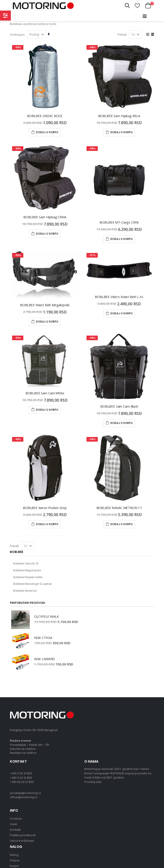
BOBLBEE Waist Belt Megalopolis (45, 305)
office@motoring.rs (24, 797)
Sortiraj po (17, 35)
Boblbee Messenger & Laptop (32, 584)
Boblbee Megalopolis (27, 570)
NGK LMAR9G (45, 659)
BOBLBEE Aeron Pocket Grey (45, 508)
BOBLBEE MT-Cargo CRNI (119, 222)
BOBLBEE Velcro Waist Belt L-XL (119, 297)
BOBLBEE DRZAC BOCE (45, 116)
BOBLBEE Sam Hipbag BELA (119, 116)
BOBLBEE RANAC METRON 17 (119, 508)
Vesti (13, 824)
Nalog (14, 855)
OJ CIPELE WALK (47, 616)
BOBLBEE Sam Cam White (45, 393)
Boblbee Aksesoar (25, 591)
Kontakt (15, 830)
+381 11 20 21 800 (21, 773)
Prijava (15, 860)
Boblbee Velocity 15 (26, 563)
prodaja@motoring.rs (25, 793)
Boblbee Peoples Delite (28, 577)
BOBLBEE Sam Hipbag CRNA (45, 217)
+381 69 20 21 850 (22, 782)
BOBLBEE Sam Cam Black (119, 406)
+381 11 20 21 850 (21, 778)
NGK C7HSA (43, 638)
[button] (137, 6)
